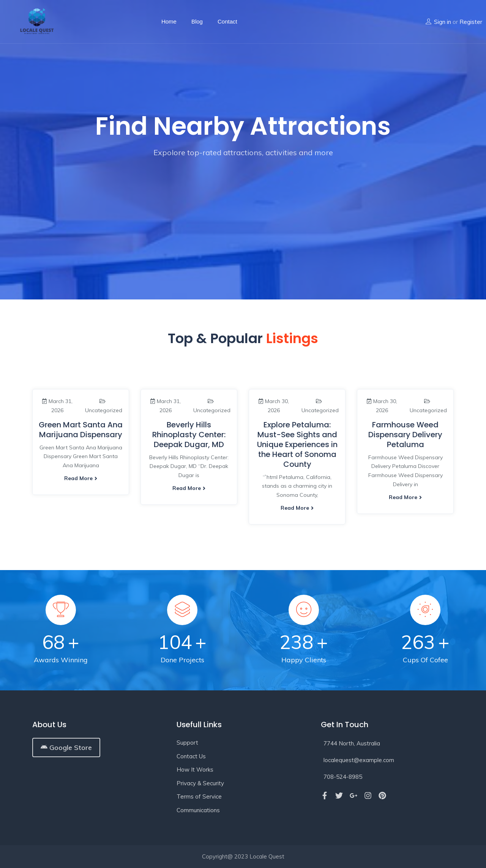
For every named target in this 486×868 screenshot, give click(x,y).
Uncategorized (104, 410)
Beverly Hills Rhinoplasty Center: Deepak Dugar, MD (189, 435)
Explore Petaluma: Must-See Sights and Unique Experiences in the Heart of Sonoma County (297, 444)
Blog (197, 21)
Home (169, 21)
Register (471, 22)
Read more (81, 478)
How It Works (195, 770)
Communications (198, 810)
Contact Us (191, 756)
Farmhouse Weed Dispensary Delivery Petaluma (405, 435)
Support (187, 743)
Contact (227, 21)
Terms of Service (199, 796)
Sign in (443, 22)
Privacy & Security (200, 783)
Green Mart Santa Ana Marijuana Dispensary (81, 430)
